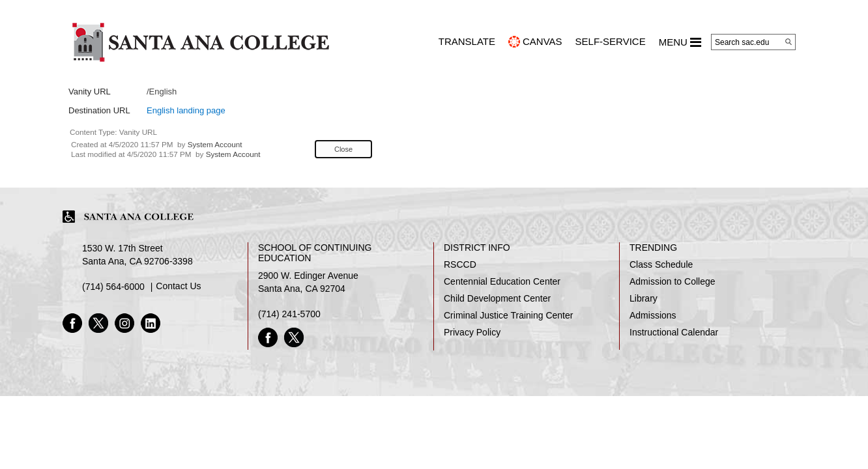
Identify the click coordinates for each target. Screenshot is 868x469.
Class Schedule (661, 264)
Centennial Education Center (502, 281)
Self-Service (611, 41)
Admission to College (673, 281)
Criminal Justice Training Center (508, 315)
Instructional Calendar (674, 332)
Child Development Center (497, 298)
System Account (215, 144)
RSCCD (460, 264)
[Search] (788, 42)
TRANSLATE (467, 41)
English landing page (186, 110)
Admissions (653, 315)
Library (644, 298)
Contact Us (178, 286)
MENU (680, 42)
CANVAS (542, 41)
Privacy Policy (472, 332)
